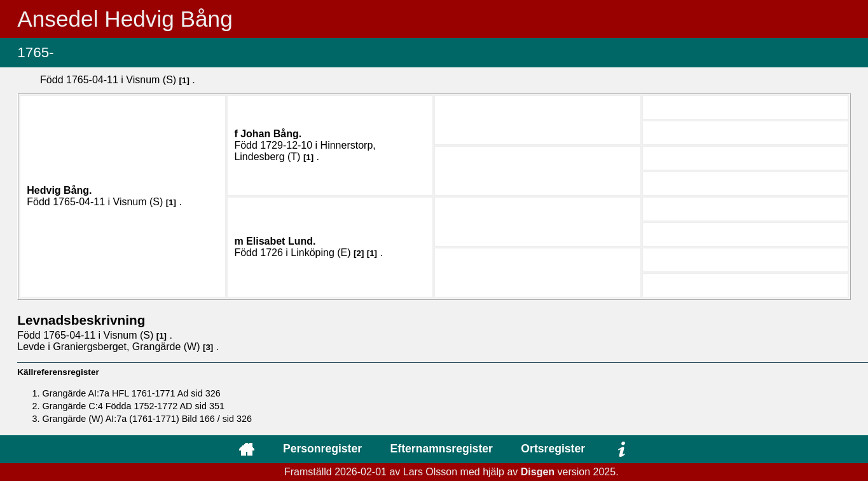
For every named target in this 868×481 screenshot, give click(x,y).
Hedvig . (59, 190)
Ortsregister (553, 449)
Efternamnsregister (442, 449)
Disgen (538, 472)
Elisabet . (281, 241)
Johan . (271, 134)
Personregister (322, 449)
